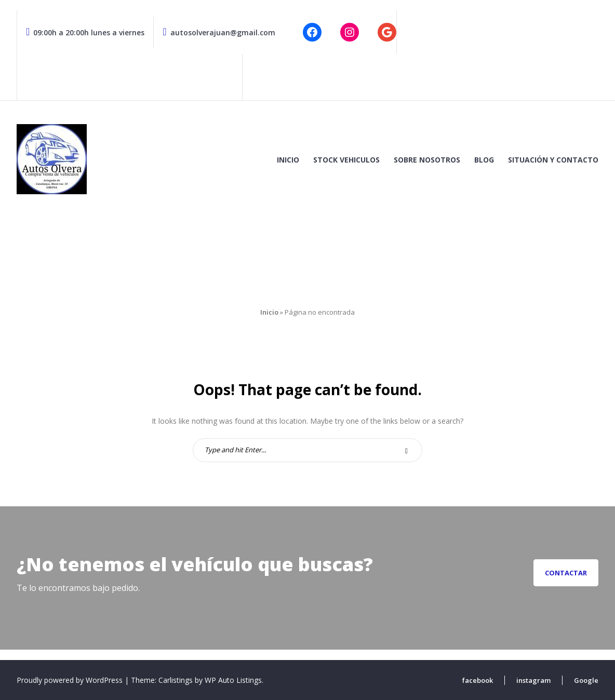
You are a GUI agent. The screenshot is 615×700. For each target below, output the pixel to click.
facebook (478, 680)
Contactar (566, 573)
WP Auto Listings (233, 680)
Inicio (288, 160)
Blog (484, 160)
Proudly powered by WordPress (71, 680)
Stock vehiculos (346, 160)
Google (586, 680)
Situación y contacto (553, 160)
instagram (533, 680)
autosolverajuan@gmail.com (219, 32)
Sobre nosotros (427, 160)
